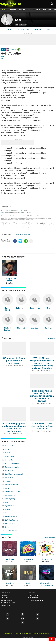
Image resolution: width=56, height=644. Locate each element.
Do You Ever (9, 478)
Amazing (8, 481)
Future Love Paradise (12, 467)
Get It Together (10, 495)
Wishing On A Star (11, 517)
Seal (18, 20)
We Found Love (10, 460)
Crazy (7, 449)
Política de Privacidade (36, 600)
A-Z (29, 10)
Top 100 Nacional (7, 600)
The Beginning (10, 499)
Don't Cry (8, 488)
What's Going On (11, 524)
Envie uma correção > (24, 234)
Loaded (8, 509)
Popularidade (37, 29)
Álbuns (10, 29)
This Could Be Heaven (12, 492)
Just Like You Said (11, 531)
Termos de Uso (33, 598)
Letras (3, 29)
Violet (7, 502)
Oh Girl (7, 453)
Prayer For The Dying (12, 485)
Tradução (15, 49)
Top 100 (13, 10)
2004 (10, 210)
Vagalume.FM (49, 538)
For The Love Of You (12, 464)
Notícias (37, 10)
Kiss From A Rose (11, 446)
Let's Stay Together (12, 520)
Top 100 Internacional (8, 603)
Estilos (22, 10)
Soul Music (23, 25)
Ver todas (50, 338)
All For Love (9, 513)
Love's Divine (10, 457)
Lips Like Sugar (10, 506)
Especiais (4, 595)
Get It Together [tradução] (14, 474)
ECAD (3, 212)
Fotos (17, 29)
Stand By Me (9, 471)
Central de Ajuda (34, 595)
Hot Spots (47, 10)
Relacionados (26, 29)
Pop (17, 25)
